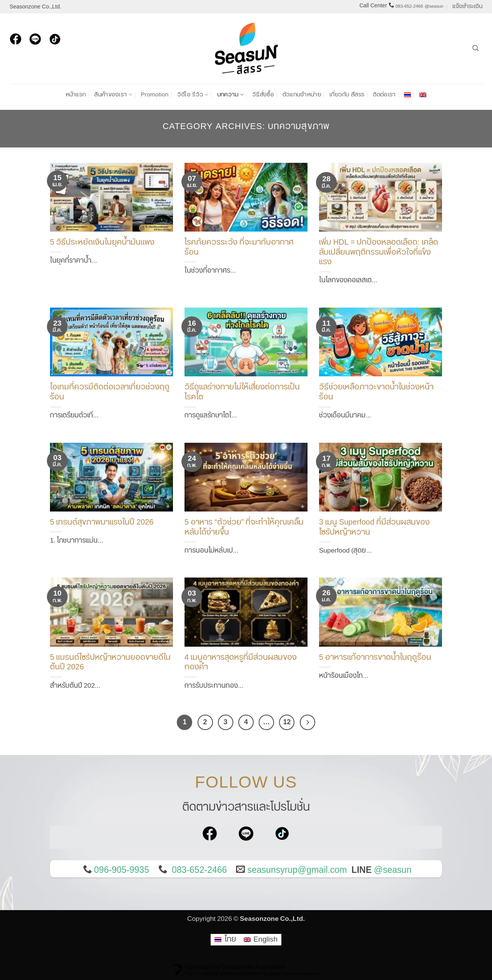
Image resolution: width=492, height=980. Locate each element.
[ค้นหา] (475, 48)
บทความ (230, 95)
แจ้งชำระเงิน (467, 6)
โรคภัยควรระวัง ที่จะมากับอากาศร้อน (239, 248)
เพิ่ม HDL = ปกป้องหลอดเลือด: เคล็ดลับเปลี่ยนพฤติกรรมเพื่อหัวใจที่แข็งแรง (379, 252)
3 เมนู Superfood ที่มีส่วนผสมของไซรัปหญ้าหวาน (374, 528)
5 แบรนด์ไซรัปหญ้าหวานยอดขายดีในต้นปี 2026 (110, 663)
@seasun (434, 6)
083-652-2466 (409, 6)
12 (287, 722)
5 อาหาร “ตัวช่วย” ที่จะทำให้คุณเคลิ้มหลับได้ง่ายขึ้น (244, 528)
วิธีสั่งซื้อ (263, 95)
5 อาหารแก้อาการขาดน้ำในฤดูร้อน (375, 658)
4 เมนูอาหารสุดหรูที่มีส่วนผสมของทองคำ (241, 663)
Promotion (155, 95)
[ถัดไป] (307, 722)
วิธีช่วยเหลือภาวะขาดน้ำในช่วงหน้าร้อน (376, 392)
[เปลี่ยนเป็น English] (261, 940)
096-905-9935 (122, 870)
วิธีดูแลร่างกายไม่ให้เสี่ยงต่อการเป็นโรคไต (242, 392)
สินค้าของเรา (113, 95)
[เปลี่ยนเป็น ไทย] (225, 940)
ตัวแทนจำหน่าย (302, 95)
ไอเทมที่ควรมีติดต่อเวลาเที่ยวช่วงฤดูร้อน (110, 392)
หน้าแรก (76, 95)
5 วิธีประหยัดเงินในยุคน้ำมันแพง (102, 243)
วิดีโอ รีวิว (193, 95)
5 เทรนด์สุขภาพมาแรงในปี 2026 (102, 523)
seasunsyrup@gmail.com (297, 870)
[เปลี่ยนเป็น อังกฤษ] (423, 95)
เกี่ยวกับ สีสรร (347, 95)
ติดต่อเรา (384, 95)
